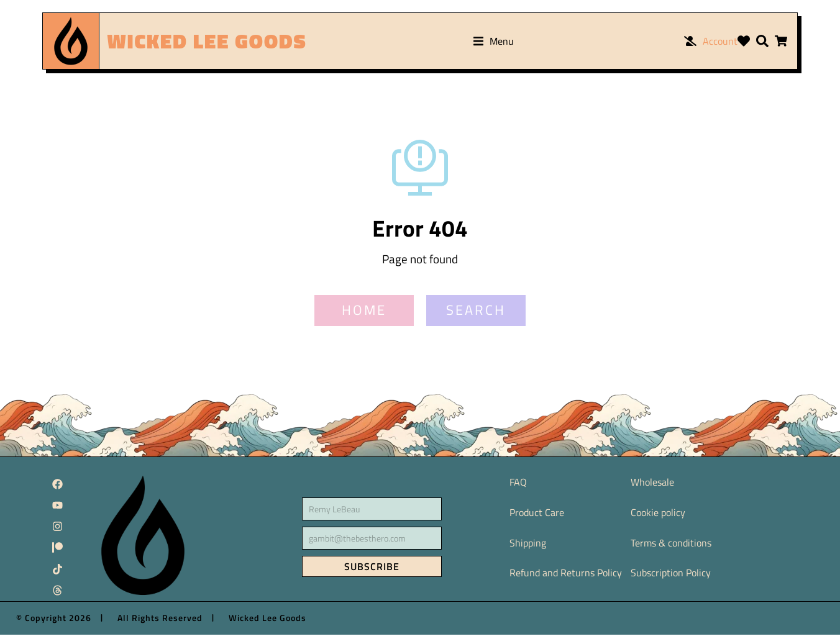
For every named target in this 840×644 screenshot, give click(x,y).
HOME (364, 320)
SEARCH (476, 320)
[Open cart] (781, 41)
